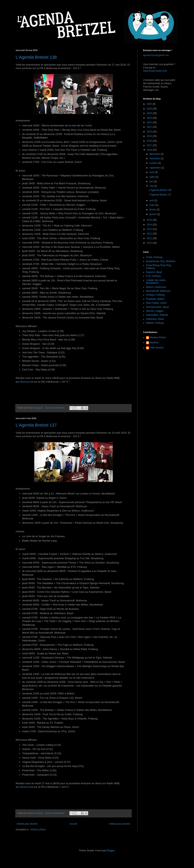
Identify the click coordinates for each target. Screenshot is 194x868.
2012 (150, 234)
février (153, 210)
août (152, 172)
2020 (150, 132)
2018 (150, 141)
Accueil (73, 824)
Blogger (111, 851)
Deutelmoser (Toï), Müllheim (161, 261)
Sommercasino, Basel (157, 307)
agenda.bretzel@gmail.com (156, 55)
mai (152, 186)
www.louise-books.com (155, 71)
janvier (153, 214)
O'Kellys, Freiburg (155, 295)
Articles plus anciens (120, 824)
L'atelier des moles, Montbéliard (156, 282)
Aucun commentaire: (55, 408)
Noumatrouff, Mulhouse (158, 291)
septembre (155, 168)
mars (152, 205)
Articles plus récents (27, 824)
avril (152, 201)
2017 (150, 145)
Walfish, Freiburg (155, 323)
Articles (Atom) (38, 830)
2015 (150, 220)
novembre (155, 159)
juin (152, 181)
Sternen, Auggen (155, 311)
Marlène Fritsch (158, 337)
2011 (150, 238)
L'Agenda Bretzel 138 (36, 57)
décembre (155, 154)
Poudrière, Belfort (155, 299)
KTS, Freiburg (153, 276)
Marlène (154, 343)
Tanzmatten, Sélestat (157, 315)
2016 (150, 150)
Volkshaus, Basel (155, 319)
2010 (150, 243)
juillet (153, 177)
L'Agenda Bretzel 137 (36, 425)
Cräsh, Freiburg (154, 257)
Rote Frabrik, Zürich (156, 303)
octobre (154, 163)
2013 (150, 229)
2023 (150, 118)
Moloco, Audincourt (156, 287)
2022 (150, 122)
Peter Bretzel (157, 348)
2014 (150, 225)
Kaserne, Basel (154, 272)
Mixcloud (25, 382)
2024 (150, 113)
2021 (150, 127)
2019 (150, 136)
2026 (150, 104)
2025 (150, 109)
